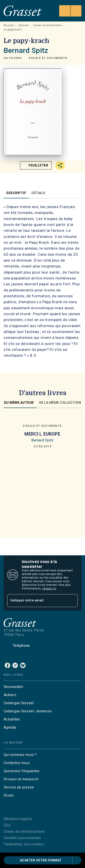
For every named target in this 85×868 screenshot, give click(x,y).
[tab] (16, 193)
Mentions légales (18, 819)
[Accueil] (23, 11)
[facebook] (7, 665)
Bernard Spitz (26, 50)
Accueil (9, 25)
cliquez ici (49, 589)
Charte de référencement (24, 832)
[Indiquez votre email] (37, 601)
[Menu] (70, 11)
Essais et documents (47, 25)
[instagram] (15, 665)
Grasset (24, 25)
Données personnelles (22, 838)
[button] (48, 58)
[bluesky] (23, 665)
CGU (7, 825)
